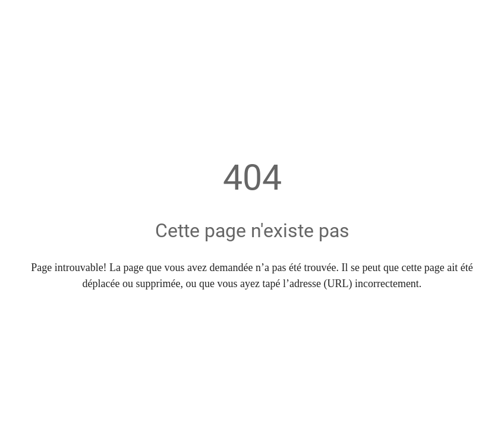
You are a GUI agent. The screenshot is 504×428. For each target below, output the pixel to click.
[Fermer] (17, 17)
